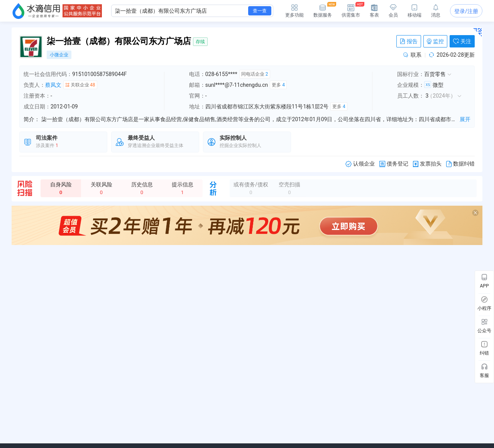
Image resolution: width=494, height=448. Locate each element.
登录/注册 (466, 11)
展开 (465, 119)
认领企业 (360, 164)
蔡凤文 (53, 85)
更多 (278, 85)
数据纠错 (460, 164)
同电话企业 (255, 74)
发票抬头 (427, 164)
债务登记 (394, 164)
